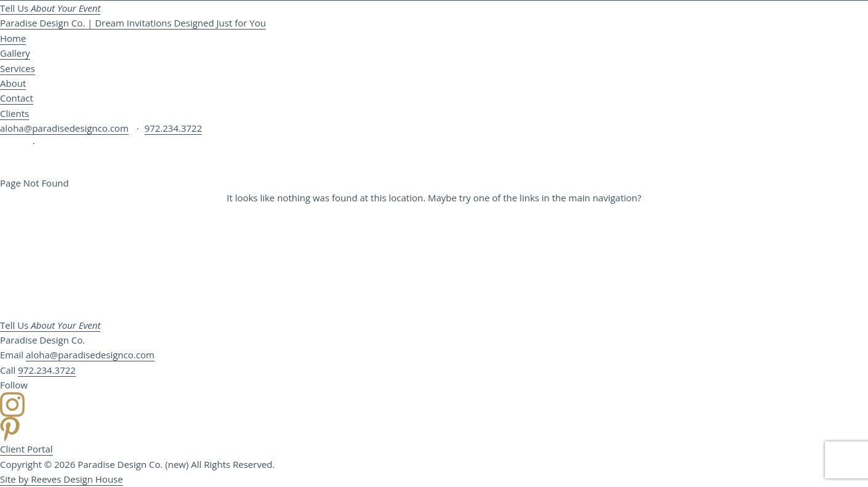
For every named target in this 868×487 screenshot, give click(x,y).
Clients (14, 113)
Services (18, 68)
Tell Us (50, 8)
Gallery (15, 53)
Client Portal (26, 449)
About (13, 83)
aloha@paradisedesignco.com (64, 128)
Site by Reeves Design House (62, 479)
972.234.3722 (174, 128)
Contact (17, 98)
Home (13, 38)
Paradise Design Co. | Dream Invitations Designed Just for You (133, 23)
